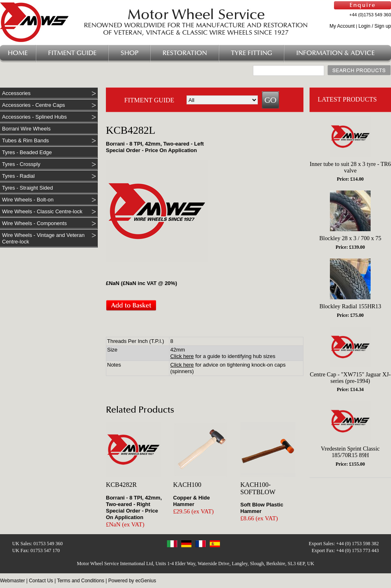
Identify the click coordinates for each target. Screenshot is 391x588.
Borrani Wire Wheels (26, 129)
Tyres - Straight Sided (27, 188)
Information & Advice (335, 53)
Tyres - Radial (18, 176)
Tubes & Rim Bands (25, 140)
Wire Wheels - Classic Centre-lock (42, 211)
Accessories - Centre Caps (34, 105)
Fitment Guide (72, 53)
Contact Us (41, 581)
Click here (182, 356)
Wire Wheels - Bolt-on (28, 200)
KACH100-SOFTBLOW (258, 488)
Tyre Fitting (252, 53)
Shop (130, 53)
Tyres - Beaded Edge (27, 152)
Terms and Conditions (81, 581)
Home (18, 53)
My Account (342, 26)
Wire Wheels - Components (34, 223)
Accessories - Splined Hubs (34, 117)
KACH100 (187, 485)
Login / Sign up (375, 26)
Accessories (16, 93)
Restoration (185, 53)
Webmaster (12, 581)
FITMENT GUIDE (149, 100)
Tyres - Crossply (21, 164)
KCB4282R (121, 485)
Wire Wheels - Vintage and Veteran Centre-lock (43, 238)
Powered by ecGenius (132, 581)
